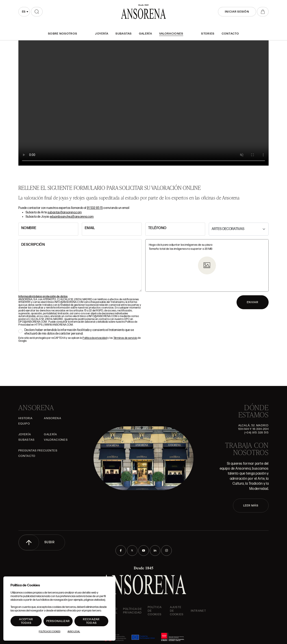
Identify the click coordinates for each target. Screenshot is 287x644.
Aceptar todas (26, 621)
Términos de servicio (125, 338)
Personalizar (58, 621)
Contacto (230, 34)
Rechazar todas (91, 621)
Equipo (24, 424)
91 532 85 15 (95, 208)
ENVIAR (253, 302)
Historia (25, 418)
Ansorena (52, 418)
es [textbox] (24, 12)
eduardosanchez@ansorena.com (72, 217)
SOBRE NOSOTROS (63, 34)
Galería (146, 34)
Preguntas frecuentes (38, 451)
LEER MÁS (251, 506)
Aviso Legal (74, 632)
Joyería (102, 34)
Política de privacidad (95, 338)
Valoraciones (171, 34)
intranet (198, 611)
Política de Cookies (50, 632)
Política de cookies (155, 611)
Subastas (124, 34)
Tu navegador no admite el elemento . (143, 103)
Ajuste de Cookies (177, 611)
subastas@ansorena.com (65, 212)
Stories (208, 34)
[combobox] (24, 12)
